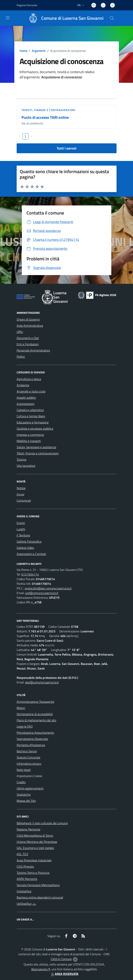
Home (23, 51)
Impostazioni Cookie (29, 776)
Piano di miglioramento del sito (36, 720)
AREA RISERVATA (64, 974)
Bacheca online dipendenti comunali (40, 897)
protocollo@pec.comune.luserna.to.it (48, 588)
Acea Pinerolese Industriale (34, 860)
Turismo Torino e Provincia (33, 873)
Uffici (20, 332)
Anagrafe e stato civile (31, 391)
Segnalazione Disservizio (32, 739)
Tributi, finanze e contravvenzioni (48, 110)
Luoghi (21, 529)
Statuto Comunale (28, 757)
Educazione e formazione (33, 422)
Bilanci (21, 708)
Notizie (21, 488)
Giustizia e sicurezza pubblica (35, 428)
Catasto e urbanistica (30, 410)
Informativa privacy (29, 764)
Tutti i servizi (67, 148)
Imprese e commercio (30, 435)
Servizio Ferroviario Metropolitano (38, 885)
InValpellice (24, 891)
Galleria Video (25, 548)
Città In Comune (61, 959)
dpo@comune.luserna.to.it (42, 682)
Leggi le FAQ (25, 726)
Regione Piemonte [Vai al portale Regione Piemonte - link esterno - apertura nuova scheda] (27, 5)
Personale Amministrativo (33, 350)
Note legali (24, 770)
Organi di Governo (28, 319)
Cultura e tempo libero (31, 416)
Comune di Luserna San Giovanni (72, 18)
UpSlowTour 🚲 (26, 904)
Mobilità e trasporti (29, 441)
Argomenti (39, 51)
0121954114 (30, 574)
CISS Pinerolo (25, 866)
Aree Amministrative (30, 326)
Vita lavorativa (26, 466)
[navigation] (8, 18)
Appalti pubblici (26, 398)
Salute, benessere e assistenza (36, 447)
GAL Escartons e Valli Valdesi (35, 848)
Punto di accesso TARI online (45, 117)
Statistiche (24, 794)
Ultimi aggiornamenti (30, 788)
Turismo (21, 459)
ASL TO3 (22, 854)
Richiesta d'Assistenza (31, 745)
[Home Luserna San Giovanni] (64, 18)
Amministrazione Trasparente (35, 702)
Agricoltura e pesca (29, 379)
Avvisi (20, 494)
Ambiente (23, 385)
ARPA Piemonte (27, 879)
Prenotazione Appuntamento (35, 733)
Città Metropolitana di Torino (35, 835)
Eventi (21, 523)
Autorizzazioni (26, 404)
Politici (21, 357)
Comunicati (24, 500)
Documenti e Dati (28, 338)
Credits (21, 782)
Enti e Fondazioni (28, 344)
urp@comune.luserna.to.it (42, 593)
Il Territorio (23, 535)
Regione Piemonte (28, 829)
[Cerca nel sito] (112, 18)
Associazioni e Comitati (31, 554)
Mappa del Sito (26, 801)
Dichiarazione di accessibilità (35, 714)
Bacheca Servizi (27, 751)
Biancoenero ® (41, 969)
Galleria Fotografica (29, 541)
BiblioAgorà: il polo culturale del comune (42, 823)
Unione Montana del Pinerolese (37, 842)
